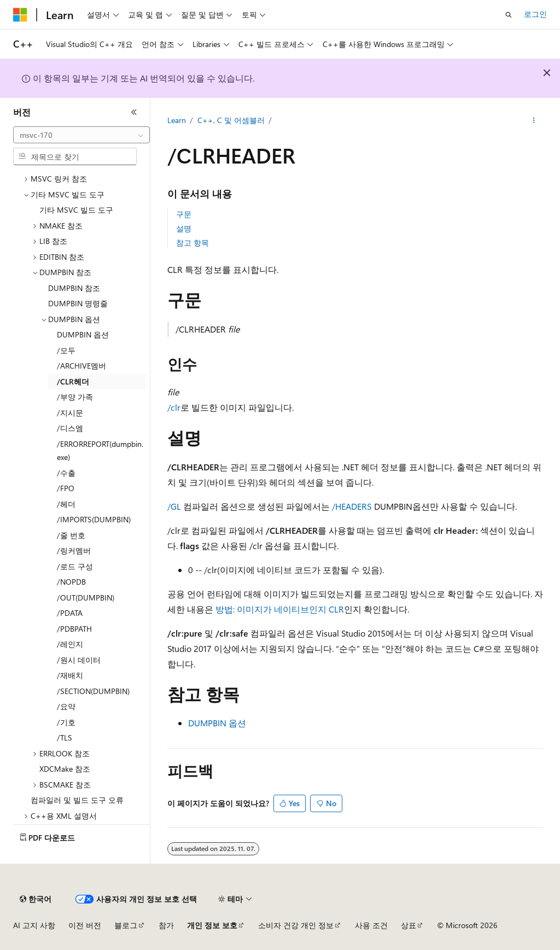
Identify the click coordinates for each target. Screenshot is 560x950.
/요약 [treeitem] (66, 706)
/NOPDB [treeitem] (71, 582)
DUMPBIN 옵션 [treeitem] (83, 334)
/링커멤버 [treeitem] (74, 550)
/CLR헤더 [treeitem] (73, 381)
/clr (174, 407)
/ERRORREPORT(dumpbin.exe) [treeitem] (100, 451)
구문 (184, 214)
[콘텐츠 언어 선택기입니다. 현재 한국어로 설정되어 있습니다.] (36, 899)
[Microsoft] (20, 15)
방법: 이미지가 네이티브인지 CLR (280, 609)
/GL (174, 506)
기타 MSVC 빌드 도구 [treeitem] (76, 210)
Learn (177, 120)
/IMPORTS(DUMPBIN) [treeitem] (94, 519)
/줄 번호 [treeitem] (71, 535)
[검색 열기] (509, 15)
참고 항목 (192, 243)
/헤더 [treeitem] (66, 504)
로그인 (535, 14)
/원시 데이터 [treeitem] (79, 660)
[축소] (134, 112)
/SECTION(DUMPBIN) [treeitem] (93, 691)
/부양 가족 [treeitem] (75, 397)
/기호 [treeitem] (66, 722)
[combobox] (81, 135)
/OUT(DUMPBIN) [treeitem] (86, 598)
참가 (166, 925)
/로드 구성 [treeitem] (75, 566)
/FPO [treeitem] (66, 488)
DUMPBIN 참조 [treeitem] (74, 288)
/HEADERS (352, 506)
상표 (409, 925)
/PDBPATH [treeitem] (74, 629)
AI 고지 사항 (34, 925)
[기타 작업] (533, 121)
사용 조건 (371, 925)
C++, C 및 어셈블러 (231, 120)
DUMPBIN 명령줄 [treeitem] (78, 303)
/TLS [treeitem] (65, 738)
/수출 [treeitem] (66, 473)
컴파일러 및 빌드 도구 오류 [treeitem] (77, 800)
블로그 (126, 925)
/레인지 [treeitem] (70, 644)
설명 (184, 228)
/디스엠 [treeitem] (70, 428)
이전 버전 (85, 925)
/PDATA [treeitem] (70, 613)
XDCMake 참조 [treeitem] (65, 769)
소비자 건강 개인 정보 (296, 925)
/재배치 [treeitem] (70, 675)
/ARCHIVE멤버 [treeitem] (81, 366)
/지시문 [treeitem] (70, 413)
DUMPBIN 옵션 (217, 723)
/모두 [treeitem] (66, 350)
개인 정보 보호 (212, 925)
